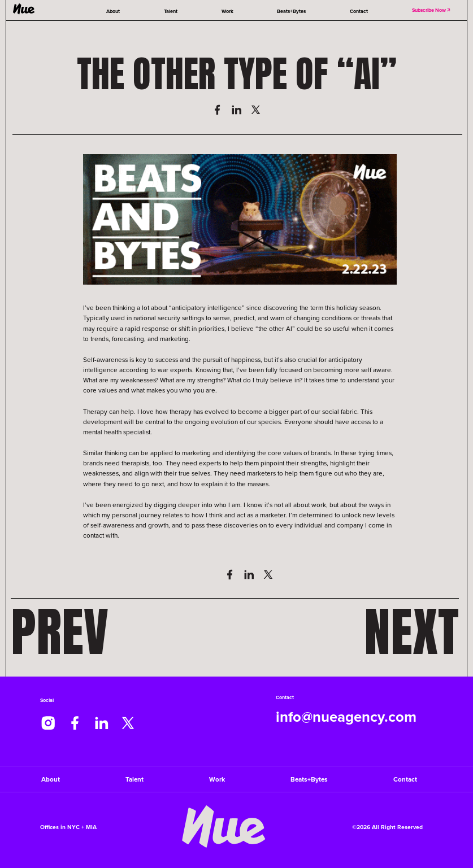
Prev (60, 632)
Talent (171, 11)
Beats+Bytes (291, 11)
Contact (359, 11)
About (113, 11)
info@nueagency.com (346, 717)
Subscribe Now (432, 10)
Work (227, 11)
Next (411, 632)
